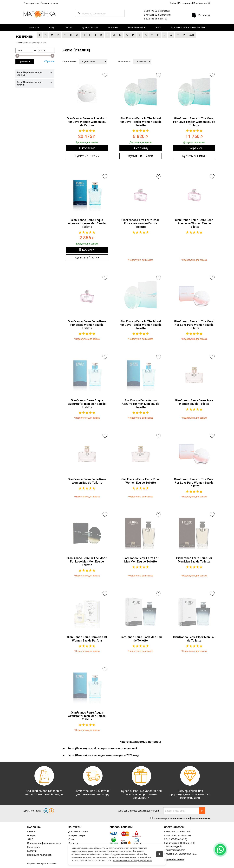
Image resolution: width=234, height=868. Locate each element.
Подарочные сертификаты (188, 27)
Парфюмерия (137, 27)
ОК (160, 854)
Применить (25, 61)
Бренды (31, 835)
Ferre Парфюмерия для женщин (29, 74)
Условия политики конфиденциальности (132, 861)
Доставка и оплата (78, 831)
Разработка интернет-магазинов (42, 864)
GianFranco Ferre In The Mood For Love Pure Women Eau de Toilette (194, 325)
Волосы (34, 27)
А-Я (192, 35)
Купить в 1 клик (87, 156)
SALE (30, 839)
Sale (158, 27)
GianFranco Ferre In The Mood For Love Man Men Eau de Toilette (87, 561)
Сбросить (49, 61)
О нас (71, 839)
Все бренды (24, 37)
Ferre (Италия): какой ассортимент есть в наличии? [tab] (102, 749)
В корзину (87, 148)
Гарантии (32, 851)
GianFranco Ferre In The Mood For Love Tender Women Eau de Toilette (141, 122)
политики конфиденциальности (192, 818)
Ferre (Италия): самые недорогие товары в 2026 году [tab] (103, 755)
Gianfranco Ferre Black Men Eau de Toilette (141, 639)
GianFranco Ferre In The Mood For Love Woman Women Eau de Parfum (87, 122)
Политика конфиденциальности (44, 843)
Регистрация (185, 3)
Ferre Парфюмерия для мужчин (29, 83)
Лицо (52, 27)
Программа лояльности (40, 855)
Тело (69, 27)
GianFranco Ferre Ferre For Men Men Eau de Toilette (141, 560)
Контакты (73, 843)
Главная (32, 831)
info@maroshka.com (175, 850)
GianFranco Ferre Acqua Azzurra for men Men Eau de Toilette (87, 223)
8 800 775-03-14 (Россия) (157, 11)
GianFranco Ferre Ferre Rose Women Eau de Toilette (194, 402)
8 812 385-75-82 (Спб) (156, 19)
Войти (173, 3)
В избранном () (202, 3)
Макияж (113, 27)
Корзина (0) (204, 15)
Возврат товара (77, 835)
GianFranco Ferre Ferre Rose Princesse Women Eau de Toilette (140, 223)
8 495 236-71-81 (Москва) (157, 15)
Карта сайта (34, 847)
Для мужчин (90, 27)
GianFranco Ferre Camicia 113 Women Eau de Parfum (87, 639)
